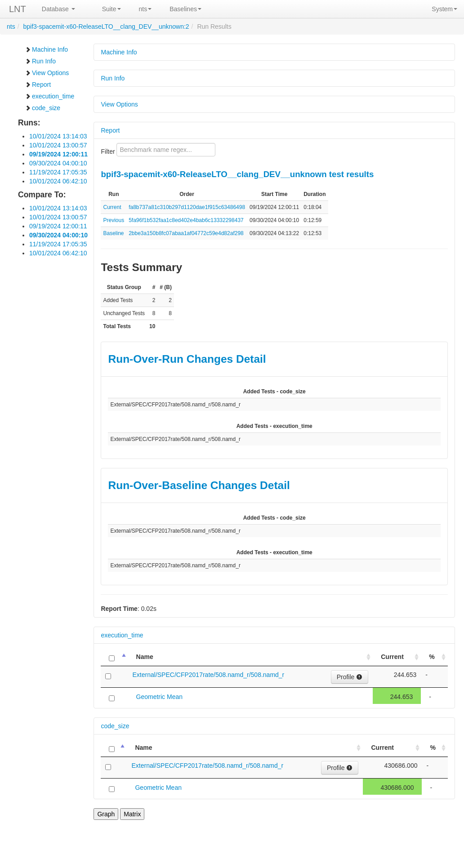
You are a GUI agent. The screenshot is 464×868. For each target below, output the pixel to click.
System (444, 9)
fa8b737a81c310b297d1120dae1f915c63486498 (187, 207)
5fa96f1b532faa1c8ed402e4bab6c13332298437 (186, 220)
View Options (47, 73)
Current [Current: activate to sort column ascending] (392, 657)
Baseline (113, 233)
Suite (112, 9)
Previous (114, 220)
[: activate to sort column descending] (114, 657)
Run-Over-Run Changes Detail (187, 359)
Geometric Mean (159, 697)
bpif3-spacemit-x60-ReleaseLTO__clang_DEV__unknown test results (237, 174)
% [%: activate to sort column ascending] (432, 657)
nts (145, 9)
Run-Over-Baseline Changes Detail (199, 485)
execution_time (49, 96)
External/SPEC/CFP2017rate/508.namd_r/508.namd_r (209, 675)
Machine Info (46, 49)
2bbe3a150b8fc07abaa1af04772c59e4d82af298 (186, 233)
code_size (42, 108)
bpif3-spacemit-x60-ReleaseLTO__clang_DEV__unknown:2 (106, 27)
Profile (350, 677)
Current (112, 207)
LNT (18, 9)
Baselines (185, 9)
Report (38, 85)
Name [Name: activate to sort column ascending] (145, 657)
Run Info (40, 61)
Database (58, 9)
